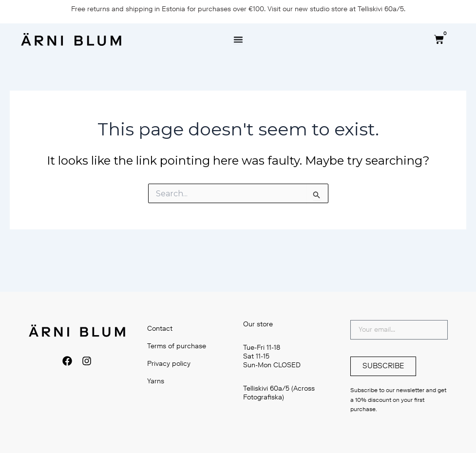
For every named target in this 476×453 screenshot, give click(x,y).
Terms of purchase (177, 346)
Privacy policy (169, 364)
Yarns (156, 381)
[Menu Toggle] (238, 39)
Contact (160, 329)
